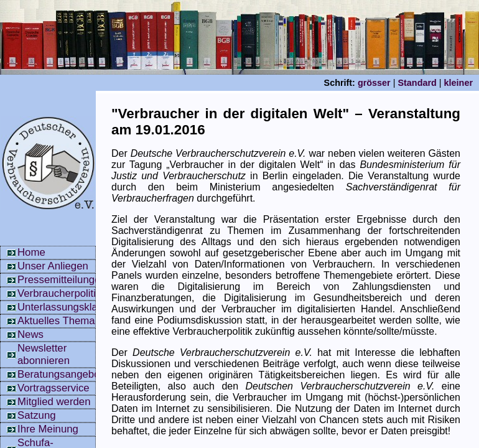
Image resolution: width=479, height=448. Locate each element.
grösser (374, 83)
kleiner (458, 83)
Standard (417, 83)
